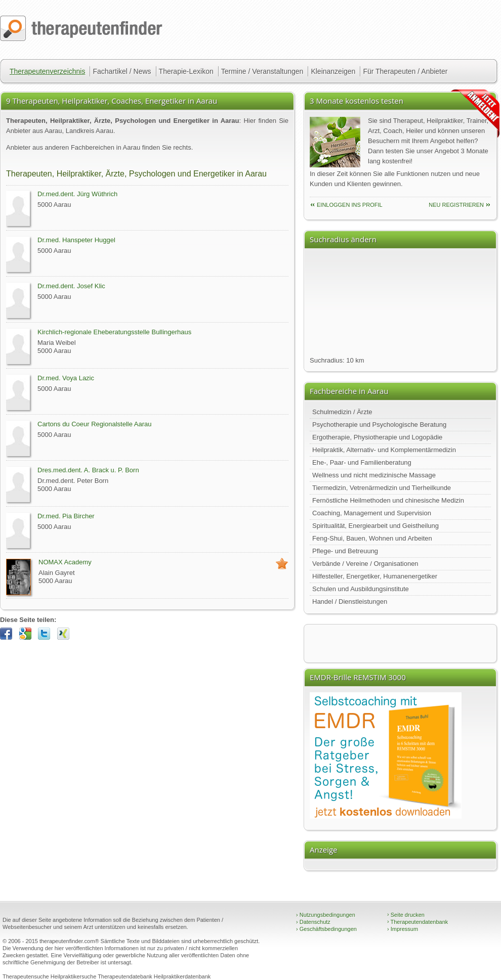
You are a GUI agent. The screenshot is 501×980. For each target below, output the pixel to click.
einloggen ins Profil (350, 205)
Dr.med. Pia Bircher (66, 516)
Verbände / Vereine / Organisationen (365, 564)
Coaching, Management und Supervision (372, 513)
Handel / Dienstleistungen (350, 602)
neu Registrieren (456, 205)
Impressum (403, 929)
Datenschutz (313, 922)
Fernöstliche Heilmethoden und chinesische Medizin (388, 500)
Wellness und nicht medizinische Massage (374, 475)
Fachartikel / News (122, 71)
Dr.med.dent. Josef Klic (71, 286)
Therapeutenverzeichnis (47, 71)
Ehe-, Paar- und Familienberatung (362, 462)
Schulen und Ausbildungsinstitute (361, 589)
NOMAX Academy (65, 562)
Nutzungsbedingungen (326, 915)
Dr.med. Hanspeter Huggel (76, 240)
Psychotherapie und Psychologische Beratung (379, 425)
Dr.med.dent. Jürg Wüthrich (77, 194)
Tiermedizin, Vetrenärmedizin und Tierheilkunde (382, 488)
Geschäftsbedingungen (326, 929)
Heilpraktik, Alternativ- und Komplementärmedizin (384, 450)
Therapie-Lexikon (186, 71)
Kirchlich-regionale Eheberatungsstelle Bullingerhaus (114, 332)
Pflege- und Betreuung (345, 551)
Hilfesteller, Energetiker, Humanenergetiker (375, 576)
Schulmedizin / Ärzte (342, 412)
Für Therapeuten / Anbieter (405, 71)
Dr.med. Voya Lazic (66, 378)
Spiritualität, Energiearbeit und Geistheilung (375, 526)
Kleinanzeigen (333, 71)
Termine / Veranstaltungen (262, 71)
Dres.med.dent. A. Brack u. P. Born (88, 470)
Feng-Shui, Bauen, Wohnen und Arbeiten (372, 538)
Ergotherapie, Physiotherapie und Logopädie (377, 437)
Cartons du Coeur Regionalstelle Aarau (94, 424)
